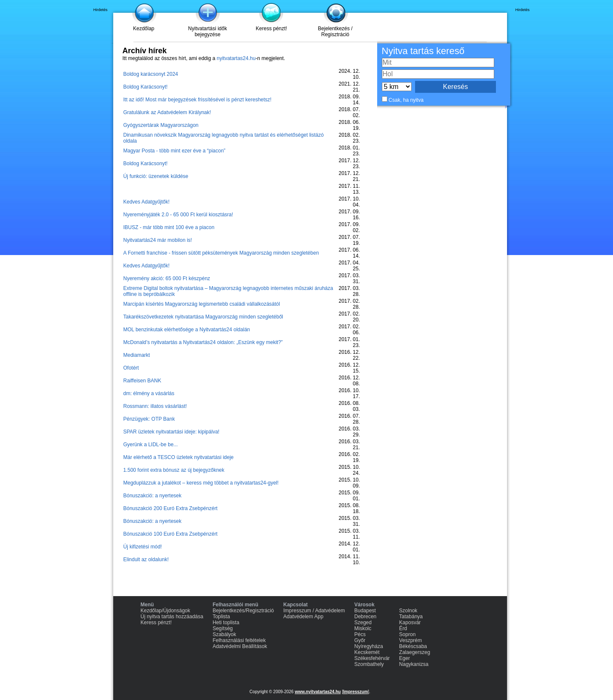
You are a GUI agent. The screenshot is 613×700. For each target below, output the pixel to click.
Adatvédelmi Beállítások (240, 646)
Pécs (360, 634)
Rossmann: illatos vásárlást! (155, 406)
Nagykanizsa (414, 664)
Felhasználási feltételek (239, 640)
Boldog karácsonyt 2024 (151, 74)
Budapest (365, 611)
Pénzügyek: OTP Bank (149, 419)
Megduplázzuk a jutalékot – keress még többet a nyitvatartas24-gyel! (201, 483)
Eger (405, 658)
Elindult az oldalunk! (146, 559)
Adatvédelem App (304, 617)
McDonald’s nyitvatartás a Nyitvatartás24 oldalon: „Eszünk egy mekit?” (203, 342)
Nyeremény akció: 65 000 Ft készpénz (167, 278)
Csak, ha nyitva (406, 100)
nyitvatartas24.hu (236, 58)
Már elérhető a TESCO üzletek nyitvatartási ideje (179, 457)
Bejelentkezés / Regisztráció (335, 32)
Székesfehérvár (372, 658)
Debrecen (365, 617)
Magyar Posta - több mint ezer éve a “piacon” (175, 151)
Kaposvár (410, 623)
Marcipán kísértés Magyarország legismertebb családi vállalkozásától (202, 304)
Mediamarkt (137, 355)
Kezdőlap (143, 29)
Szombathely (369, 664)
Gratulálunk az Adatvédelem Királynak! (167, 112)
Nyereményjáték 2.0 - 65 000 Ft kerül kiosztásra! (178, 215)
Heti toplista (226, 623)
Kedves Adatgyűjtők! (147, 202)
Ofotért (131, 368)
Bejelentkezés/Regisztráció (243, 611)
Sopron (408, 634)
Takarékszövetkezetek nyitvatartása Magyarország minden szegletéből (203, 317)
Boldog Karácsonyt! (146, 87)
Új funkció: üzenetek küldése (156, 176)
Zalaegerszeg (415, 652)
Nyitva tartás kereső (423, 51)
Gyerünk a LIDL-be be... (151, 445)
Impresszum (355, 692)
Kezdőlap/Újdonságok (165, 611)
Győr (360, 640)
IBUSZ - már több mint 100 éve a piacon (169, 227)
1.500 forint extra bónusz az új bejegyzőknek (174, 470)
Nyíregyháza (368, 646)
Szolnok (408, 611)
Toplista (221, 617)
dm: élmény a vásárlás (149, 393)
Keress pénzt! (271, 29)
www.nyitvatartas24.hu (318, 692)
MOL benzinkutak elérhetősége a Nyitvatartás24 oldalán (187, 330)
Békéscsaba (413, 646)
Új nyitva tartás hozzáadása (172, 617)
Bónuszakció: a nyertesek (153, 496)
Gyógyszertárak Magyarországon (161, 125)
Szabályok (224, 634)
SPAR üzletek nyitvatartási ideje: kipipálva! (172, 432)
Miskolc (363, 628)
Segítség (222, 628)
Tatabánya (411, 617)
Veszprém (411, 640)
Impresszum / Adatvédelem (314, 611)
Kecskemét (367, 652)
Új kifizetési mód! (143, 547)
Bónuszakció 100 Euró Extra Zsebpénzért (170, 534)
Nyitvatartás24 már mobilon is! (158, 240)
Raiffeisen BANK (142, 381)
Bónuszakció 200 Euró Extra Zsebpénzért (170, 508)
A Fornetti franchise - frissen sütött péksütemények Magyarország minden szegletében (221, 253)
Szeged (363, 623)
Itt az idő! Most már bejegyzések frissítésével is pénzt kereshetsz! (198, 100)
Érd (403, 628)
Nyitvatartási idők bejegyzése (208, 32)
